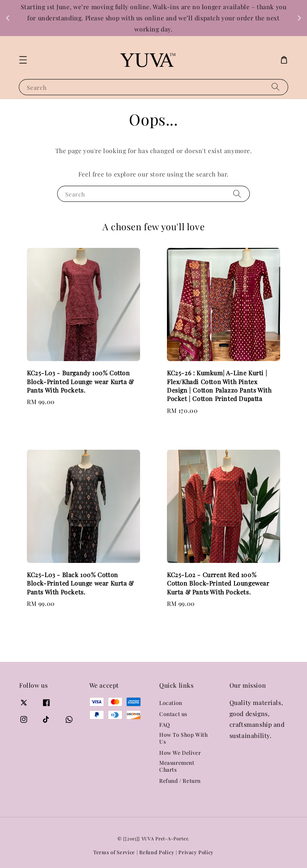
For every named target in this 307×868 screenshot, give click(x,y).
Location (171, 703)
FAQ (165, 725)
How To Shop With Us (184, 738)
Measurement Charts (177, 766)
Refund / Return (180, 781)
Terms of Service (114, 852)
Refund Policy (157, 852)
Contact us (173, 714)
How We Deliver (180, 753)
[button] (23, 60)
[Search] (276, 87)
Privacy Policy (196, 852)
